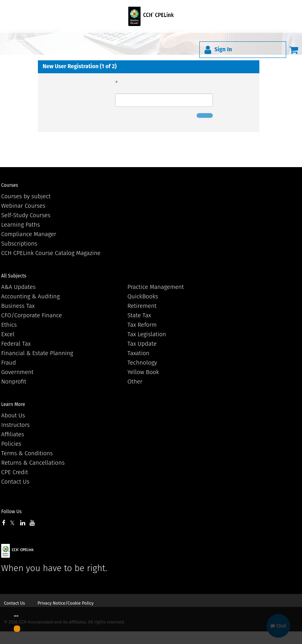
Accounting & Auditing (30, 296)
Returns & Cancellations (33, 463)
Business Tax (18, 306)
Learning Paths (21, 225)
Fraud (8, 363)
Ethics (9, 325)
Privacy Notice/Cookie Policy (66, 603)
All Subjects (14, 276)
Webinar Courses (23, 206)
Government (17, 372)
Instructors (15, 425)
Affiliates (13, 434)
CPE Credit (15, 472)
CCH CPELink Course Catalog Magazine (51, 253)
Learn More (13, 404)
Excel (8, 334)
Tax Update (142, 344)
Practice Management (156, 287)
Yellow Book (143, 372)
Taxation (139, 353)
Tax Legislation (147, 334)
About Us (13, 415)
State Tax (139, 315)
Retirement (142, 306)
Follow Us (11, 512)
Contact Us (15, 482)
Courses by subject (26, 196)
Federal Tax (16, 344)
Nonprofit (14, 382)
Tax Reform (142, 325)
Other (135, 382)
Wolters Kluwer (44, 551)
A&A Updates (18, 287)
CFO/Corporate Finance (32, 315)
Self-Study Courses (26, 215)
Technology (142, 363)
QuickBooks (143, 296)
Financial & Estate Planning (37, 353)
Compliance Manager (29, 234)
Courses (10, 185)
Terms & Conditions (27, 453)
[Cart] (294, 50)
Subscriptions (19, 244)
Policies (11, 444)
